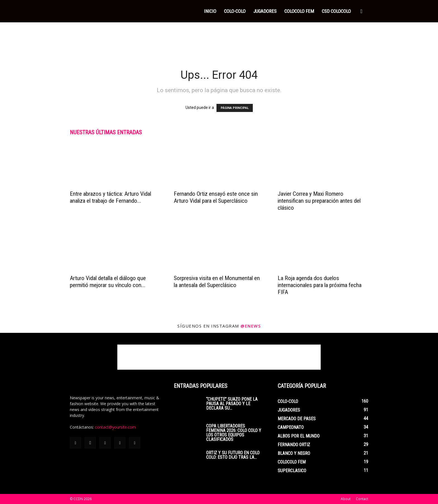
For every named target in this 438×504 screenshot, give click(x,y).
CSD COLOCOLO (336, 11)
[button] (361, 12)
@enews (251, 326)
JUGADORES (265, 11)
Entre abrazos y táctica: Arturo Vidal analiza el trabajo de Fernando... (110, 197)
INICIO (210, 11)
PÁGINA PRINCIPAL (235, 108)
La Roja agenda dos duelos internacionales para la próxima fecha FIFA (320, 285)
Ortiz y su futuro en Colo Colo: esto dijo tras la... (233, 455)
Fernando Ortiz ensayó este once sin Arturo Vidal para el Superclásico (216, 197)
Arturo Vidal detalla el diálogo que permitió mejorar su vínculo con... (108, 282)
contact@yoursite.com (115, 427)
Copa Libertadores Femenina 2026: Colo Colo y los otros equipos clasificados (234, 433)
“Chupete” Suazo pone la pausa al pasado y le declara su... (232, 404)
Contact (362, 499)
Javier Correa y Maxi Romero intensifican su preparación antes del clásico (319, 201)
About (346, 499)
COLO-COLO (235, 11)
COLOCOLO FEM (299, 11)
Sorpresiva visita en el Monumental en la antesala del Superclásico (217, 282)
